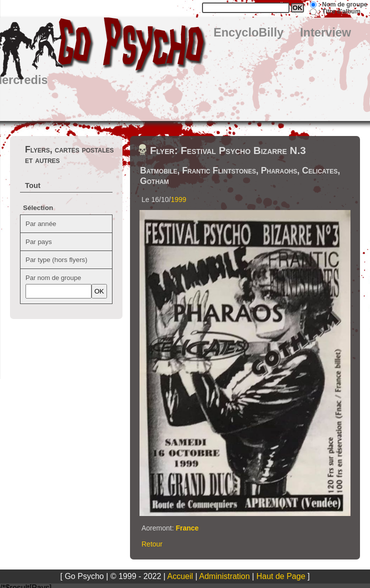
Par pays (39, 242)
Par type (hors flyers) (56, 260)
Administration (224, 576)
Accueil (180, 576)
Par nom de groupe (53, 278)
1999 (178, 199)
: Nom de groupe (342, 4)
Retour (152, 544)
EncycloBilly (248, 32)
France (187, 528)
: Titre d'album (339, 11)
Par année (41, 224)
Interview (325, 32)
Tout (33, 185)
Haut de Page (281, 576)
